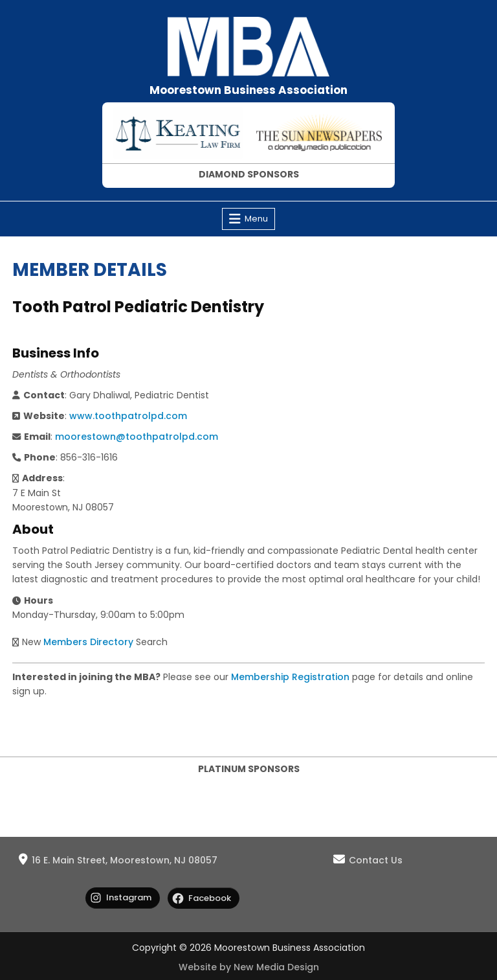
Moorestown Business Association (248, 90)
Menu (256, 219)
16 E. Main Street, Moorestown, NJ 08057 (125, 860)
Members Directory (88, 642)
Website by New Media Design (249, 967)
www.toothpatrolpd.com (128, 416)
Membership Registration (290, 677)
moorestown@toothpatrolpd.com (137, 437)
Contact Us (376, 860)
